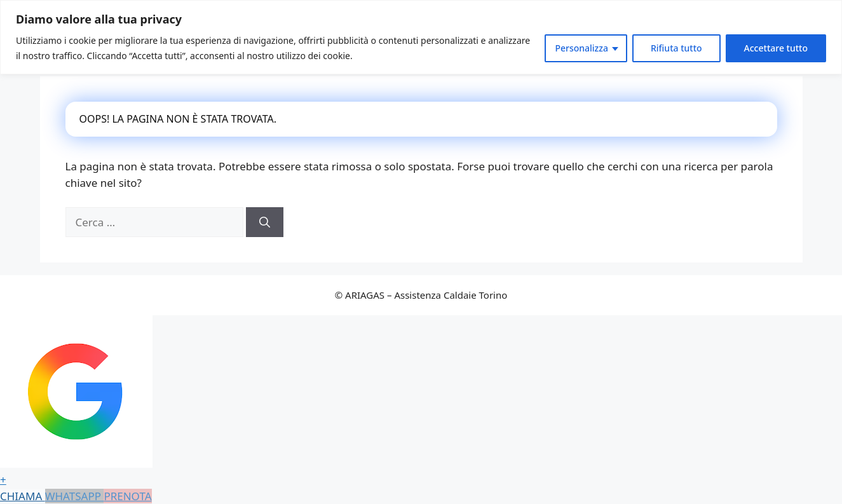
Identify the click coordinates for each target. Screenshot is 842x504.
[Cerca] (265, 222)
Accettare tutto (776, 48)
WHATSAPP (75, 496)
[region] (421, 37)
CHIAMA (23, 496)
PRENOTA (127, 496)
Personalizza (581, 48)
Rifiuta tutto (676, 48)
